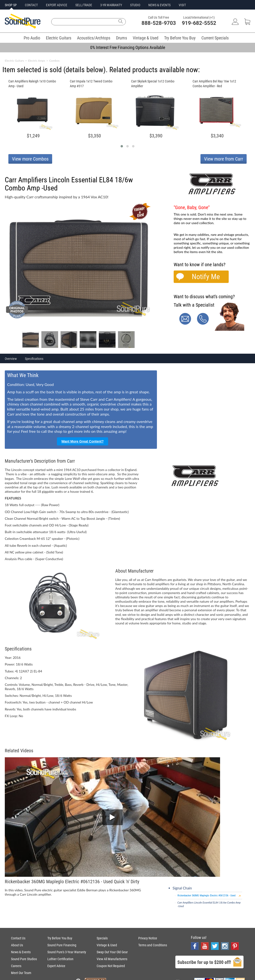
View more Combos (30, 159)
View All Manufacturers (112, 959)
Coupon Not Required (111, 966)
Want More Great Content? (82, 441)
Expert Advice (56, 966)
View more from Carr (224, 159)
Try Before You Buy (180, 38)
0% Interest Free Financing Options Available (128, 47)
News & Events (21, 952)
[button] (122, 146)
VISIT (182, 5)
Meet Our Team (21, 973)
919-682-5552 (199, 23)
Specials (102, 938)
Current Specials (215, 38)
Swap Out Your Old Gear (112, 952)
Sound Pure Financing (62, 945)
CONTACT (31, 5)
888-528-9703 (159, 23)
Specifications (34, 359)
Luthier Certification (60, 959)
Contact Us (18, 938)
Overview (11, 359)
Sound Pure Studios (24, 959)
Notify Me (206, 277)
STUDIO (135, 5)
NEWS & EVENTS (159, 5)
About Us (17, 945)
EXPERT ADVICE (57, 5)
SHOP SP (11, 5)
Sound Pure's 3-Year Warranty (67, 952)
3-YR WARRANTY (111, 5)
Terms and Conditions (153, 945)
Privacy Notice (148, 938)
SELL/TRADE (84, 5)
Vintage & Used (146, 38)
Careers (16, 966)
